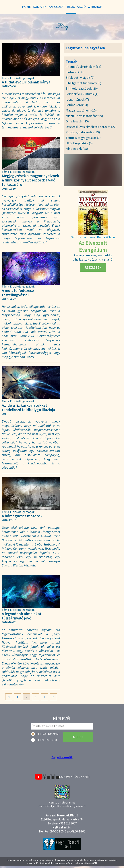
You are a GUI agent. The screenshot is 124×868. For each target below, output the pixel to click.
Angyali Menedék (62, 757)
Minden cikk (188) (78, 149)
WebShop (95, 7)
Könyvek (66, 777)
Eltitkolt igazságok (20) (82, 88)
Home (26, 7)
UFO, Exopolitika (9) (79, 143)
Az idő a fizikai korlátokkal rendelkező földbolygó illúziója (31, 409)
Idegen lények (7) (77, 99)
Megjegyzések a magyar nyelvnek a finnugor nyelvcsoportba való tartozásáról (31, 182)
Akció (81, 7)
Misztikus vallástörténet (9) (84, 116)
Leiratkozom (47, 740)
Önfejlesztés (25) (77, 121)
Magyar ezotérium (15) (81, 110)
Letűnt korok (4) (77, 105)
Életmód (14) (75, 72)
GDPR (95, 863)
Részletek (93, 267)
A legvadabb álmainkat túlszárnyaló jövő (31, 618)
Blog (71, 7)
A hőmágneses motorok (31, 518)
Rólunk (79, 777)
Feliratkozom (48, 734)
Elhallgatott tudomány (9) (83, 83)
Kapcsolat (57, 7)
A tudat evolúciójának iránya (31, 84)
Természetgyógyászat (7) (83, 138)
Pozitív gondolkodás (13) (83, 132)
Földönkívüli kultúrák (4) (82, 94)
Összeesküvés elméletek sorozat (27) (91, 127)
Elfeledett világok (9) (80, 78)
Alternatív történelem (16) (83, 67)
